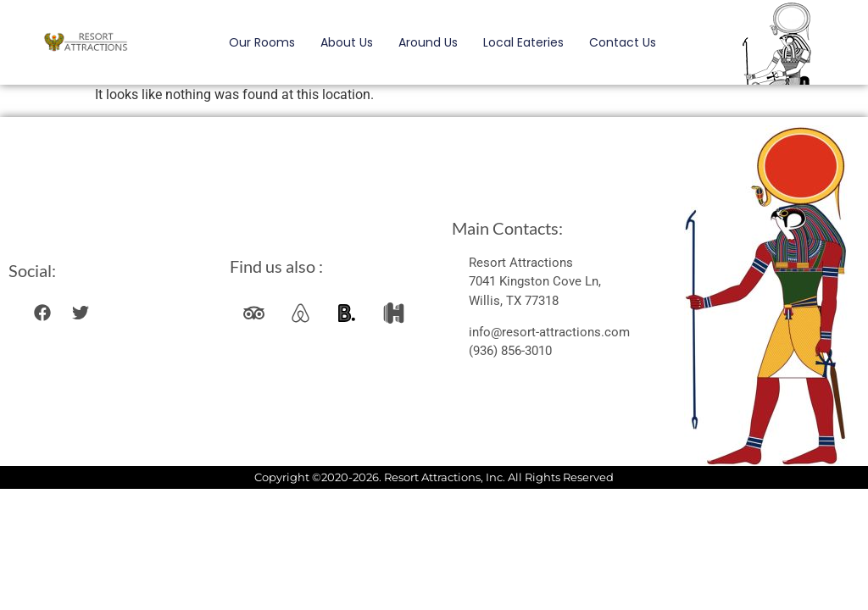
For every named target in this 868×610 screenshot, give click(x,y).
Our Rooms (262, 42)
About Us (347, 42)
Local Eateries (523, 42)
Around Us (428, 42)
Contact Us (623, 42)
